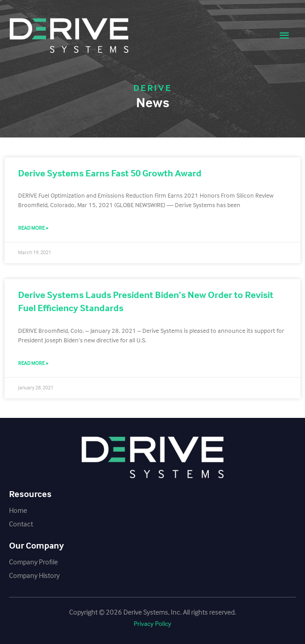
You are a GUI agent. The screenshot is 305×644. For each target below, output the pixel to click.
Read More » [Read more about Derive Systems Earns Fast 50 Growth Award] (33, 228)
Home (18, 510)
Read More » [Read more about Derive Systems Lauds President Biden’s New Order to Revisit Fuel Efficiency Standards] (33, 363)
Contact (21, 524)
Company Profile (33, 562)
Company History (34, 575)
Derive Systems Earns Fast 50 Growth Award (110, 173)
